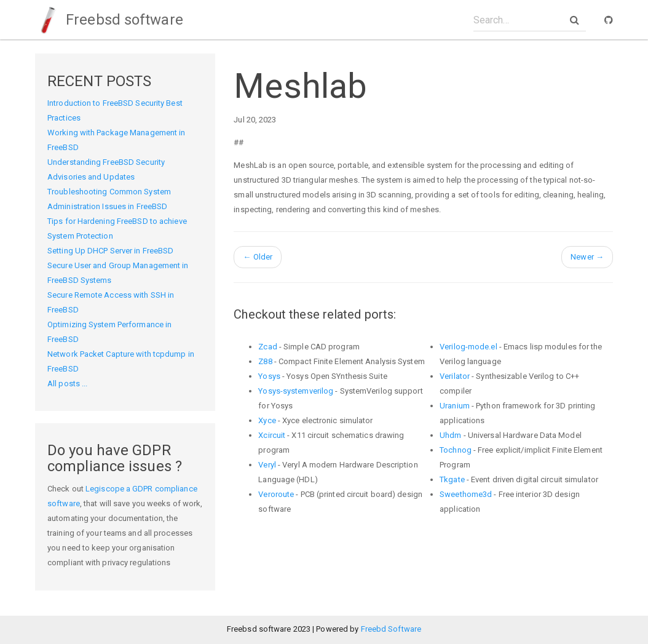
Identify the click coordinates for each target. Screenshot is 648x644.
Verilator (455, 376)
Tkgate (452, 479)
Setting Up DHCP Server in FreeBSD (110, 251)
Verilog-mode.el (468, 347)
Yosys (269, 376)
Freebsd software (109, 20)
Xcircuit (272, 435)
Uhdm (450, 435)
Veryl (267, 465)
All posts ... (67, 384)
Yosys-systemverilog (296, 391)
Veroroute (276, 494)
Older (258, 257)
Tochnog (456, 450)
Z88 (265, 361)
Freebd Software (391, 629)
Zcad (267, 347)
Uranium (455, 406)
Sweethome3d (466, 494)
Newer (587, 257)
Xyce (267, 420)
